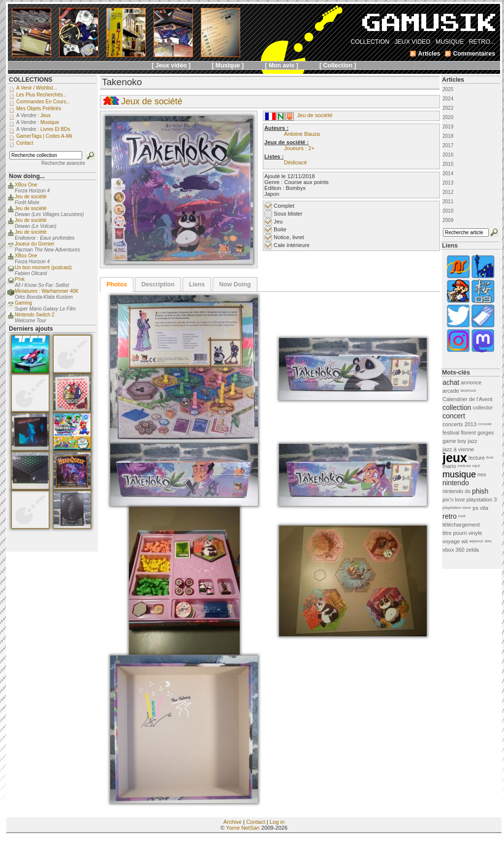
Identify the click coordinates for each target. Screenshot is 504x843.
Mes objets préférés (39, 109)
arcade (451, 391)
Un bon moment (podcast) (43, 267)
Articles (453, 80)
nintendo (456, 483)
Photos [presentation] (117, 284)
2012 (448, 192)
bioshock (469, 390)
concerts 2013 (459, 424)
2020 (448, 117)
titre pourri (455, 533)
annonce (471, 382)
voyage (451, 541)
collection (457, 407)
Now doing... (27, 176)
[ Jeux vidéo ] (171, 65)
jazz (472, 441)
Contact (256, 822)
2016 (448, 155)
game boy (454, 441)
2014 (448, 173)
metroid (464, 466)
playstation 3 (482, 500)
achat (451, 382)
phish (480, 491)
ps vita (480, 508)
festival (451, 433)
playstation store (457, 508)
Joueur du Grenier (35, 244)
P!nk (20, 279)
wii (464, 541)
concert (454, 416)
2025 (448, 89)
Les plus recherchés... (42, 95)
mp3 (476, 466)
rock (462, 516)
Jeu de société (315, 115)
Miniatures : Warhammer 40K (47, 291)
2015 (448, 164)
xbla (488, 541)
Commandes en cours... (43, 102)
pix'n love (454, 500)
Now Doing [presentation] (235, 284)
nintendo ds (457, 491)
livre (490, 457)
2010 (448, 211)
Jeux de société (152, 101)
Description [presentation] (158, 284)
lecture (477, 458)
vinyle (475, 533)
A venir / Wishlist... (37, 88)
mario (449, 466)
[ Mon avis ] (282, 65)
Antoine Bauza (302, 134)
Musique (50, 122)
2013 (448, 183)
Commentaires (474, 54)
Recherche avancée (63, 163)
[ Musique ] (228, 65)
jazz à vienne (458, 449)
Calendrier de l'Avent (468, 399)
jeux (455, 458)
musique (459, 474)
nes (482, 474)
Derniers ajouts (31, 329)
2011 (448, 202)
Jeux (46, 115)
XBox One (26, 185)
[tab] (117, 284)
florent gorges (477, 433)
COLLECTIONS (31, 80)
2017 (448, 145)
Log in (277, 822)
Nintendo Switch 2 (35, 315)
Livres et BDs (55, 129)
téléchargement (461, 525)
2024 (448, 99)
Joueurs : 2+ (299, 148)
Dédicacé (296, 162)
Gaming (23, 303)
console (485, 424)
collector (483, 407)
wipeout (476, 541)
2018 (448, 136)
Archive (233, 822)
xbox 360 (454, 550)
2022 (448, 108)
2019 (448, 127)
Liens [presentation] (197, 284)
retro (450, 516)
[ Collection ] (338, 65)
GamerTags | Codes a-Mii (44, 136)
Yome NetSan (243, 828)
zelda (472, 550)
